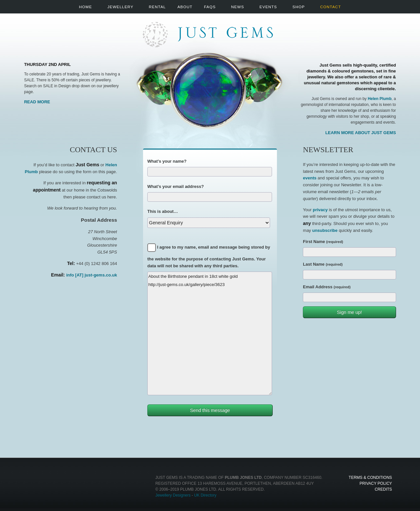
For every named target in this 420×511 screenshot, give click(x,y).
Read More (37, 102)
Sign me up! (349, 312)
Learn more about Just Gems (360, 133)
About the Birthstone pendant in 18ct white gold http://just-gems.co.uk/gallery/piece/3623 (210, 333)
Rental (157, 7)
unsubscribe (325, 230)
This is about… (163, 211)
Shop (299, 7)
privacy (320, 210)
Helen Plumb (380, 99)
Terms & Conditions (370, 478)
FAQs (210, 7)
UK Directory (205, 495)
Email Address (327, 287)
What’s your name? (167, 161)
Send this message (210, 410)
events (310, 178)
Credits (383, 489)
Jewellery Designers (173, 495)
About (185, 7)
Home (85, 7)
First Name (323, 242)
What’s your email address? (176, 186)
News (237, 7)
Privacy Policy (376, 483)
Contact (331, 7)
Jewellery (120, 7)
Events (268, 7)
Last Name (323, 264)
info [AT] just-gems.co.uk (92, 275)
